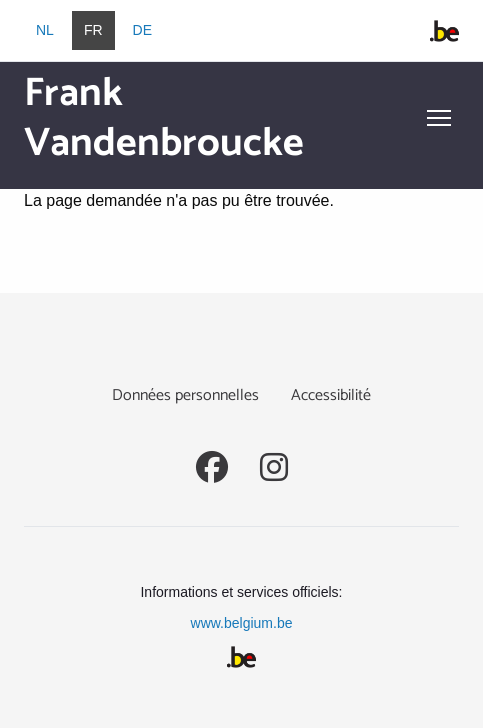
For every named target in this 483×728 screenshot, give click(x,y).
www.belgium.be (242, 623)
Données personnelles (185, 395)
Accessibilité (331, 395)
